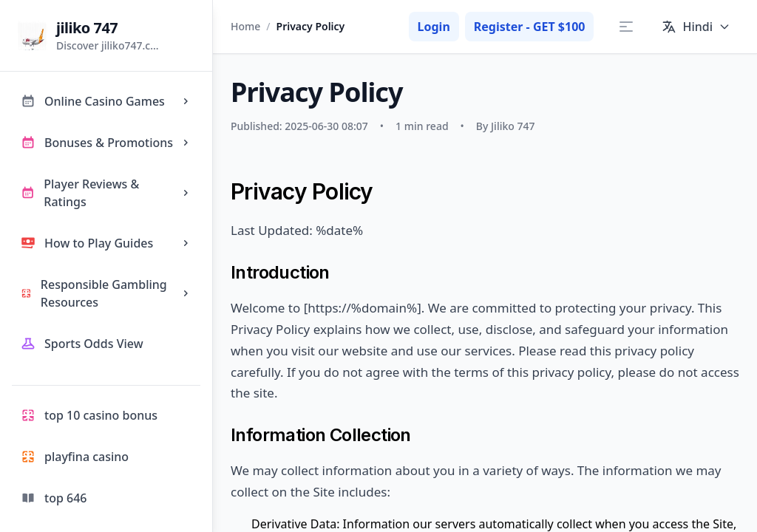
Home (245, 26)
